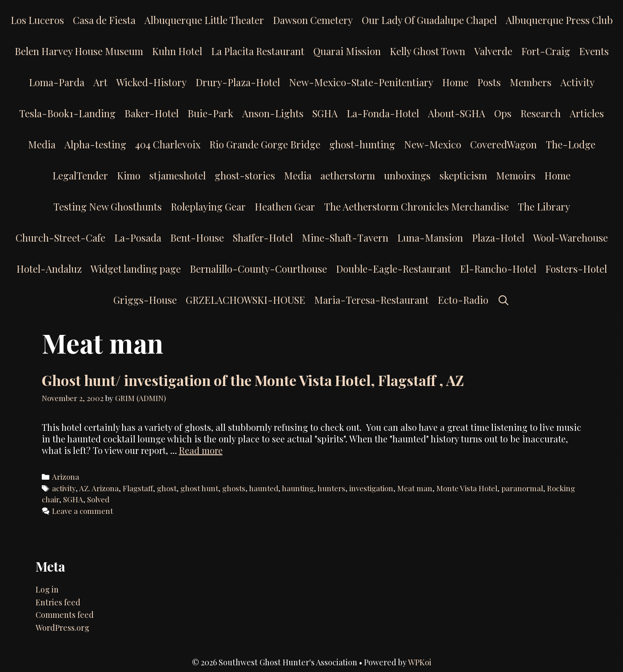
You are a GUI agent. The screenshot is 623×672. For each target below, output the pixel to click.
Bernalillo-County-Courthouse (258, 269)
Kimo (129, 175)
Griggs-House (145, 300)
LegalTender (80, 175)
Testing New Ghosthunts (108, 207)
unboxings (407, 175)
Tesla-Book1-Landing (67, 113)
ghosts (234, 488)
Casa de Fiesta (104, 20)
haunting (298, 488)
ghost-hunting (362, 144)
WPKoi (420, 662)
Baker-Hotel (152, 113)
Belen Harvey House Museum (79, 51)
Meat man (415, 488)
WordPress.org (62, 628)
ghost (167, 488)
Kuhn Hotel (177, 51)
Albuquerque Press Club (559, 20)
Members (531, 82)
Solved (98, 499)
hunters (331, 488)
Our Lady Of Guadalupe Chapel (429, 20)
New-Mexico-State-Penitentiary (361, 82)
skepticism (463, 175)
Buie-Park (210, 113)
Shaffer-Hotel (263, 238)
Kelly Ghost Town (427, 51)
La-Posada (138, 238)
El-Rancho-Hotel (498, 269)
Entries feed (58, 602)
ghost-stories (245, 175)
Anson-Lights (273, 113)
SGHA (325, 113)
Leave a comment (82, 511)
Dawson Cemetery (313, 20)
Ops (503, 113)
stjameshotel (178, 175)
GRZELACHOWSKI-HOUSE (246, 300)
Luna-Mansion (430, 238)
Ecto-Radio (463, 300)
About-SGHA (457, 113)
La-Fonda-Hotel (383, 113)
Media (42, 144)
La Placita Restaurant (258, 51)
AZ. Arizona (99, 488)
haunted (264, 488)
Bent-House (197, 238)
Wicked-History (152, 82)
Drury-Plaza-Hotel (238, 82)
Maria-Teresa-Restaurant (371, 300)
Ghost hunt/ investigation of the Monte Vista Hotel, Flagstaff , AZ (253, 380)
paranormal (522, 488)
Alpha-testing (95, 144)
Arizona (66, 477)
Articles (587, 113)
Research (541, 113)
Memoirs (516, 175)
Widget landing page (136, 269)
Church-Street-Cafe (60, 238)
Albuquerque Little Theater (204, 20)
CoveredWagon (503, 144)
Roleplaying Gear (208, 207)
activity (64, 488)
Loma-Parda (57, 82)
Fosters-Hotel (576, 269)
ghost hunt (199, 488)
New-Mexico (433, 144)
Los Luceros (37, 20)
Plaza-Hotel (498, 238)
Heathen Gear (285, 207)
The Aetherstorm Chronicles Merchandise (416, 207)
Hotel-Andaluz (49, 269)
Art (100, 82)
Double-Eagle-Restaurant (393, 269)
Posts (489, 82)
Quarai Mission (347, 51)
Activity (577, 82)
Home (455, 82)
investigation (371, 488)
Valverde (493, 51)
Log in (47, 589)
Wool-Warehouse (571, 238)
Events (594, 51)
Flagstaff (138, 488)
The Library (544, 207)
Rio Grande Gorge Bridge (265, 144)
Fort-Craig (546, 51)
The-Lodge (571, 144)
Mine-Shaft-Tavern (345, 238)
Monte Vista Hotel (467, 488)
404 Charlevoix (168, 144)
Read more (201, 450)
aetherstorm (348, 175)
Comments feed (65, 615)
